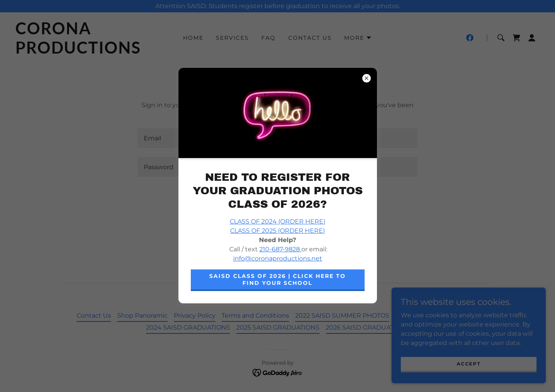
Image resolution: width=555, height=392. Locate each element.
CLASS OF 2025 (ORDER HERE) (277, 231)
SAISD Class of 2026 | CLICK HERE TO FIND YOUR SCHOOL (277, 279)
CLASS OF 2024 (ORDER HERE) (277, 221)
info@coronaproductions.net (278, 258)
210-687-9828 (280, 249)
